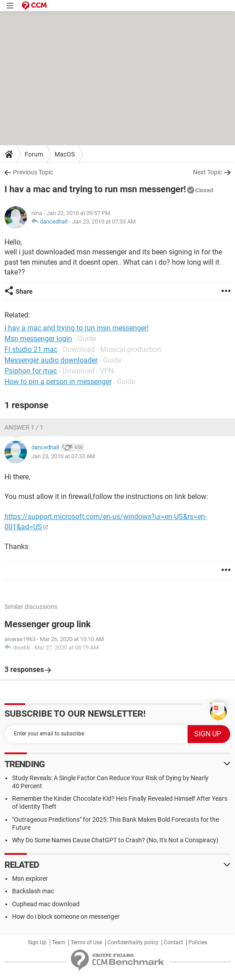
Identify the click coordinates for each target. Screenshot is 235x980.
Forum (34, 154)
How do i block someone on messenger (66, 917)
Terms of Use (86, 942)
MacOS (65, 154)
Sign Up (37, 942)
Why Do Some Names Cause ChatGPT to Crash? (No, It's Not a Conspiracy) (115, 840)
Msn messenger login (38, 339)
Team (59, 942)
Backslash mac (33, 891)
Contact (173, 942)
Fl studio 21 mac (31, 349)
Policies (198, 942)
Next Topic (207, 172)
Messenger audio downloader (51, 360)
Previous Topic (33, 172)
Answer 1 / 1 (24, 427)
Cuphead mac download (46, 904)
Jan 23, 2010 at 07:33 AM (104, 222)
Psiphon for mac (31, 371)
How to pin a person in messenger (58, 382)
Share (24, 291)
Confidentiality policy (133, 942)
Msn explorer (30, 879)
